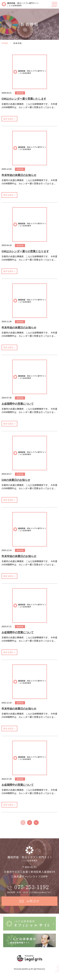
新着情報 (20, 93)
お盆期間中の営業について (18, 404)
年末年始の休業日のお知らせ (19, 175)
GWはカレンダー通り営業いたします (24, 99)
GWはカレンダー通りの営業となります (25, 251)
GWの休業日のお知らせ (16, 480)
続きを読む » (9, 119)
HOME (5, 43)
